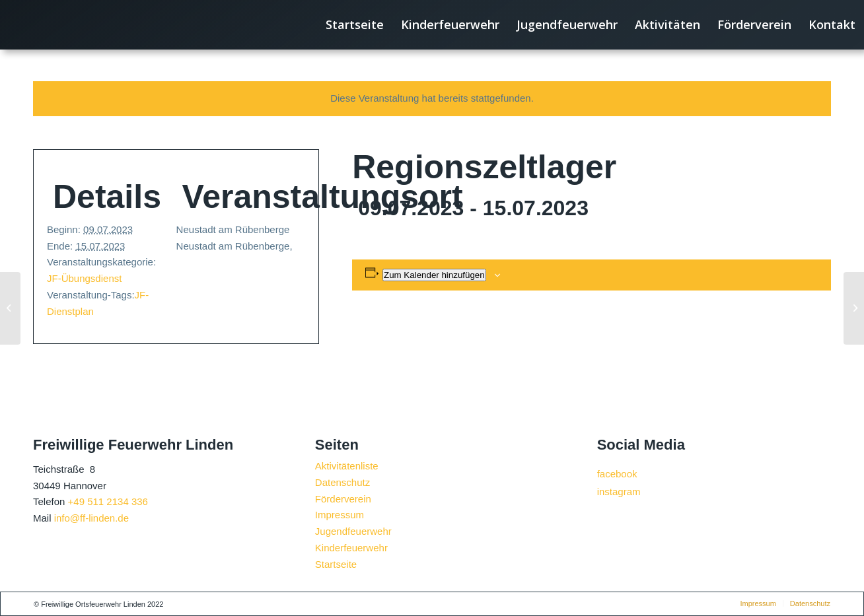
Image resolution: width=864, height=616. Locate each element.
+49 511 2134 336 (108, 501)
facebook (617, 474)
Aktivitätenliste (347, 466)
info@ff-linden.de (91, 518)
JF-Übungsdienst (84, 278)
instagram (619, 492)
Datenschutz (342, 482)
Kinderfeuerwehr (351, 548)
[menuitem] (355, 25)
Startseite (336, 564)
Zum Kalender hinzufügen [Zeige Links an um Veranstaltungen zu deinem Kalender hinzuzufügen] (434, 275)
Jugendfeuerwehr (353, 531)
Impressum (340, 515)
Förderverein (343, 499)
